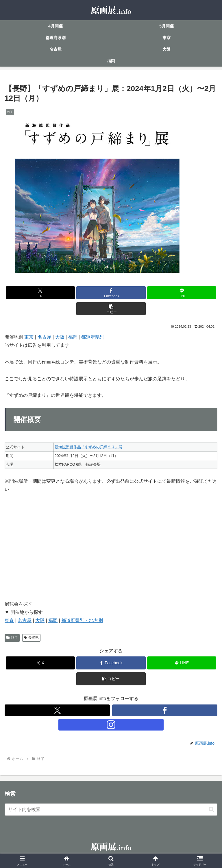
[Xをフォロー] (57, 710)
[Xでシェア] (40, 293)
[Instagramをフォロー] (111, 725)
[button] (111, 309)
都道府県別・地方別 (82, 620)
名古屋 (45, 337)
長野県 (31, 638)
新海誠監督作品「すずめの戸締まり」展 (88, 447)
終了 (12, 638)
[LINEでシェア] (182, 293)
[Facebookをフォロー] (165, 710)
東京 (29, 337)
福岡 (73, 337)
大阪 (60, 337)
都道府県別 (93, 337)
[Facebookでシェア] (111, 293)
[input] (111, 810)
